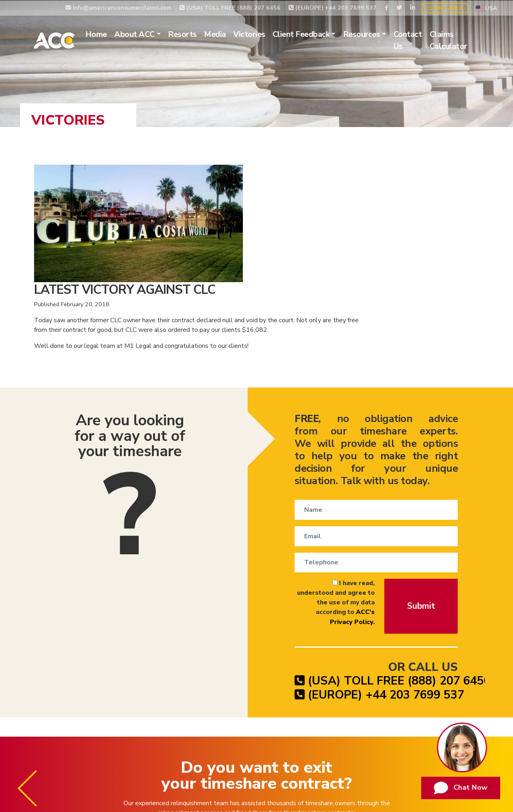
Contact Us (419, 40)
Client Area (445, 8)
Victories (260, 34)
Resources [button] (373, 34)
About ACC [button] (146, 34)
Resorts (194, 34)
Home (107, 34)
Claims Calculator (459, 40)
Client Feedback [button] (312, 34)
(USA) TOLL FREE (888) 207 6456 (230, 7)
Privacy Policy (362, 749)
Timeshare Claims (306, 749)
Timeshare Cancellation (182, 749)
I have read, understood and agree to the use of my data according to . (310, 475)
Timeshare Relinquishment (96, 749)
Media (226, 34)
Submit (420, 477)
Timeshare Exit (249, 749)
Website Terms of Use (424, 749)
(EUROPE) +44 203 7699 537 (333, 7)
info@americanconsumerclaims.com (118, 7)
